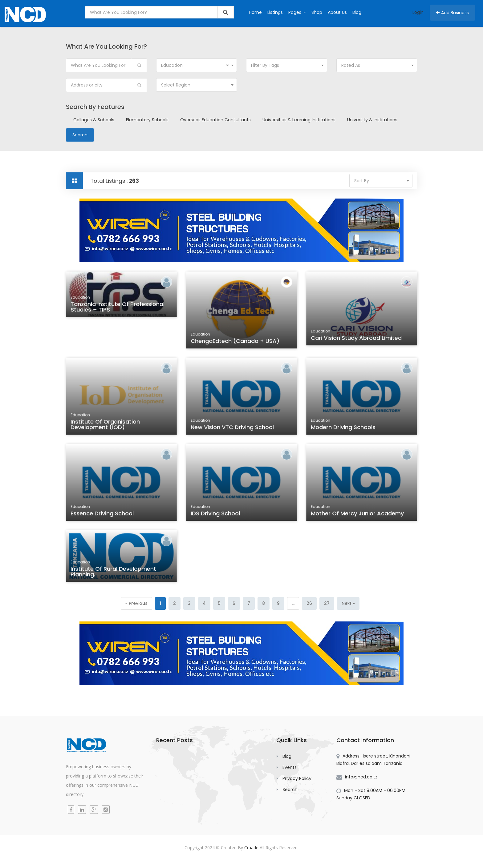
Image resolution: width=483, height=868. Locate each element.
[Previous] (136, 603)
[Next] (348, 603)
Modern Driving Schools (344, 428)
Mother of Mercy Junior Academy (357, 514)
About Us (337, 12)
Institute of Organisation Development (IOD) (106, 425)
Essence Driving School (103, 514)
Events (290, 767)
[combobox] (197, 65)
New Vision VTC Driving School (233, 428)
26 (309, 603)
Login (418, 12)
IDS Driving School (216, 514)
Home (255, 12)
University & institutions (372, 120)
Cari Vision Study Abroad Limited (356, 339)
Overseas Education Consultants (215, 120)
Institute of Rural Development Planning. (114, 573)
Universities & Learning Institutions (299, 120)
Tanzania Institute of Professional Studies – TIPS (118, 308)
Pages (297, 12)
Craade (251, 848)
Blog (357, 12)
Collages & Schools (94, 120)
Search (290, 790)
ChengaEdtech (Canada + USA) (235, 342)
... (293, 603)
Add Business (453, 13)
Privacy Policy (297, 778)
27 (327, 603)
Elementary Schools (147, 120)
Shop (317, 12)
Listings (275, 12)
